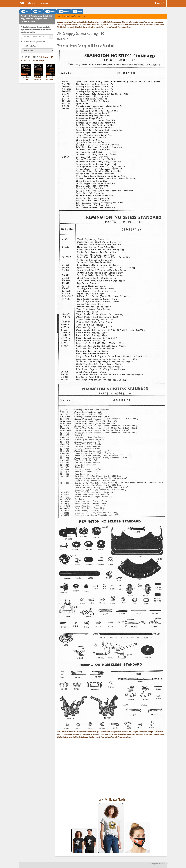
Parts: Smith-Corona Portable (140, 25)
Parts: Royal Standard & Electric (88, 25)
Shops (42, 61)
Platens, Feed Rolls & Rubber (80, 22)
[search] (37, 46)
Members (159, 3)
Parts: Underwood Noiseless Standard (90, 27)
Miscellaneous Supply (94, 22)
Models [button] (37, 11)
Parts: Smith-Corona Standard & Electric (120, 25)
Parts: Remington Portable (136, 22)
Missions (45, 3)
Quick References (33, 61)
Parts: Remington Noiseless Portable (68, 25)
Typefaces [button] (64, 11)
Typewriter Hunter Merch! (111, 800)
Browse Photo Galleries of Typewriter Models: (33, 42)
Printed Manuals (44, 57)
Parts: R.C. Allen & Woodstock (109, 27)
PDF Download (25, 80)
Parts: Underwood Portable (71, 27)
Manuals (64, 16)
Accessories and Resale (124, 27)
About (32, 3)
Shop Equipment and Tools (64, 22)
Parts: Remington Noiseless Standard (154, 22)
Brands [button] (25, 11)
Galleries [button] (50, 11)
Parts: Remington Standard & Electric (117, 22)
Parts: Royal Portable (103, 25)
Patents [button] (77, 11)
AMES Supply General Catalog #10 (76, 16)
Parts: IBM (103, 22)
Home (59, 16)
